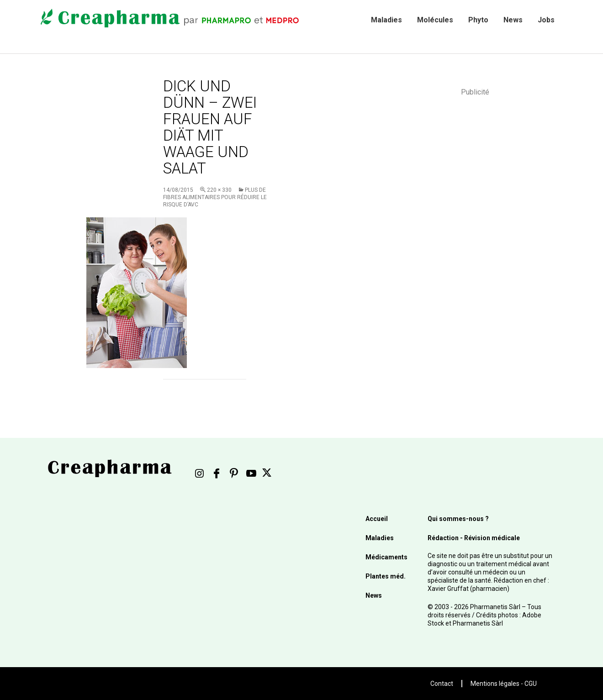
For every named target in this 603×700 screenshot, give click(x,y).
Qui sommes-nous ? (458, 519)
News (513, 20)
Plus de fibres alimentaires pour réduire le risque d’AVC (215, 197)
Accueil (377, 519)
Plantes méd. (386, 576)
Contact (442, 684)
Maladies (386, 20)
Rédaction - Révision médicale (474, 538)
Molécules (435, 20)
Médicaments (386, 557)
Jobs (546, 20)
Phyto (478, 20)
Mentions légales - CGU (504, 684)
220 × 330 (219, 190)
